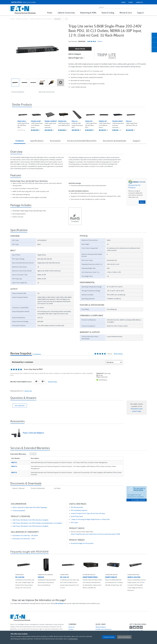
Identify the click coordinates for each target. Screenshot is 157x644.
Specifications (37, 141)
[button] (14, 120)
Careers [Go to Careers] (71, 629)
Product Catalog (22, 19)
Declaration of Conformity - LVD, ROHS (25, 536)
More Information (124, 637)
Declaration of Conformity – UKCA (24, 539)
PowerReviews (37, 354)
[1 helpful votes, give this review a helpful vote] (36, 382)
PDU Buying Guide (77, 507)
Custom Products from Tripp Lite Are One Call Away (88, 513)
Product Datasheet (19, 511)
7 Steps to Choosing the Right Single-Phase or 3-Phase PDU (90, 519)
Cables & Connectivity (66, 13)
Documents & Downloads (114, 141)
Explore (142, 202)
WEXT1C (14, 462)
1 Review (100, 41)
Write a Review (118, 354)
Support (140, 13)
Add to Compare (75, 54)
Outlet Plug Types (77, 516)
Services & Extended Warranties (82, 141)
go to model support (138, 500)
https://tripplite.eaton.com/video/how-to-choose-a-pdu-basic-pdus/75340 (95, 534)
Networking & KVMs (88, 13)
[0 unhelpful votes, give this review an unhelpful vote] (43, 382)
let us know (59, 603)
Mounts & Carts (126, 13)
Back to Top (28, 391)
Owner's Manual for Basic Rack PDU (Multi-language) (30, 507)
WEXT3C (14, 472)
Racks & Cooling (108, 13)
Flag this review (52, 382)
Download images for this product (82, 543)
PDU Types (74, 522)
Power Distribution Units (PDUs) (41, 19)
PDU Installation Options (79, 510)
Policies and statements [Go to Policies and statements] (104, 629)
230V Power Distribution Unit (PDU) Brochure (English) (30, 520)
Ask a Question (20, 405)
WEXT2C (14, 466)
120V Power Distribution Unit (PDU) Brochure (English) (30, 526)
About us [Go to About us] (71, 627)
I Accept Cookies (109, 637)
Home (12, 19)
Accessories (55, 141)
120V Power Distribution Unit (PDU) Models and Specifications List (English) (37, 523)
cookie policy (73, 639)
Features (20, 141)
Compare (33, 454)
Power (50, 13)
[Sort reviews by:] (114, 362)
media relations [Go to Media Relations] (101, 627)
